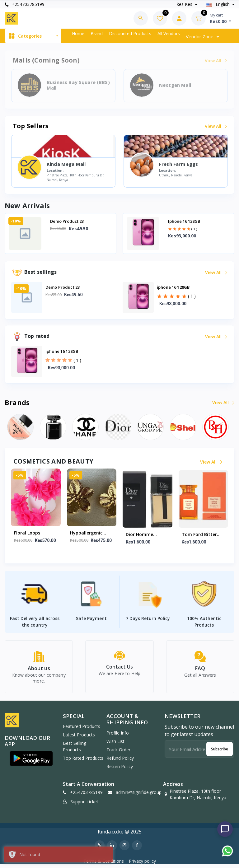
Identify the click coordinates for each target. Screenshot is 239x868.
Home (78, 33)
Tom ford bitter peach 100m (199, 535)
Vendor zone (200, 36)
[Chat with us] (225, 829)
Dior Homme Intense (139, 535)
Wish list (115, 745)
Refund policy (120, 761)
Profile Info (118, 736)
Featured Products (82, 730)
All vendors (169, 33)
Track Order (118, 753)
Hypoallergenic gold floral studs (89, 533)
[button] (31, 762)
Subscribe (220, 752)
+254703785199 (25, 4)
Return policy (120, 770)
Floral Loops (27, 533)
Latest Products (79, 738)
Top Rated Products (83, 761)
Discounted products (130, 33)
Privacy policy (142, 864)
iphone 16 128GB (184, 221)
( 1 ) (194, 229)
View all (216, 126)
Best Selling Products (75, 750)
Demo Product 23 (67, 221)
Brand (97, 33)
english (218, 4)
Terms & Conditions (104, 864)
